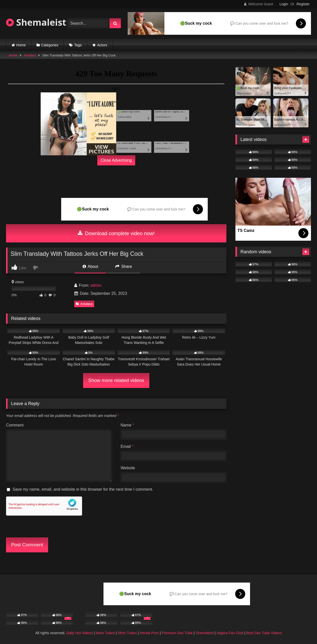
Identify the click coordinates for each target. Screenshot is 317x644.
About (90, 266)
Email (127, 446)
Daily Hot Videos (80, 633)
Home (21, 45)
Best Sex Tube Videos (264, 633)
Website (128, 468)
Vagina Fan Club (230, 633)
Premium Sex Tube (177, 633)
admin (96, 285)
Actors (102, 45)
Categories (50, 45)
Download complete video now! (116, 233)
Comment (15, 425)
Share (124, 266)
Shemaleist (36, 22)
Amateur (30, 55)
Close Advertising (116, 160)
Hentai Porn (149, 633)
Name (127, 425)
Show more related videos (116, 380)
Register (303, 4)
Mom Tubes (105, 633)
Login (284, 4)
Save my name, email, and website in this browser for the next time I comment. (83, 489)
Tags (78, 45)
